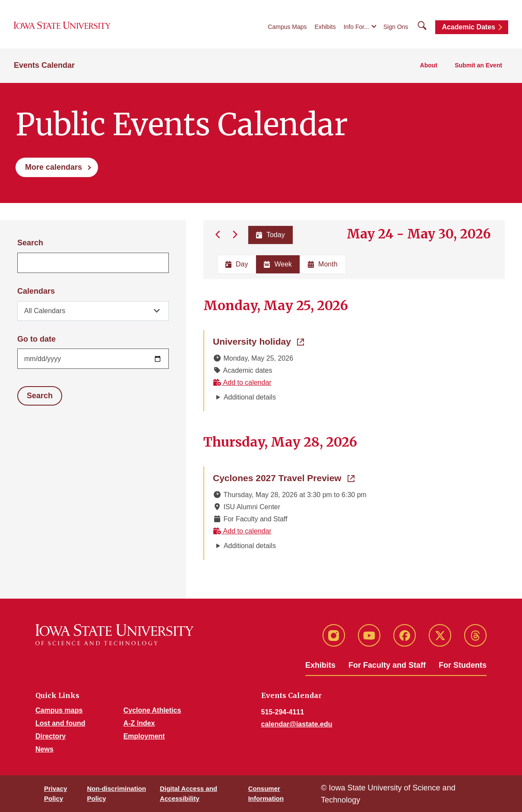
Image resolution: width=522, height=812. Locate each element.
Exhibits (325, 27)
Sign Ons (396, 27)
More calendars (54, 167)
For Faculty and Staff (387, 665)
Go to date (36, 339)
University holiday (258, 341)
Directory (51, 736)
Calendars (36, 291)
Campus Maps (287, 27)
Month (323, 264)
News (44, 749)
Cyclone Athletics (152, 710)
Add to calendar (242, 382)
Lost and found (60, 723)
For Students (463, 665)
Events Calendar (44, 65)
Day (237, 264)
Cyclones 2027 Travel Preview (284, 477)
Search (30, 243)
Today (270, 235)
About (429, 65)
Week (278, 264)
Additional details (250, 397)
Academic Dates (468, 27)
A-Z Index (139, 723)
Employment (144, 736)
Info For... (356, 27)
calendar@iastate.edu (297, 724)
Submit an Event (478, 65)
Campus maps (59, 710)
